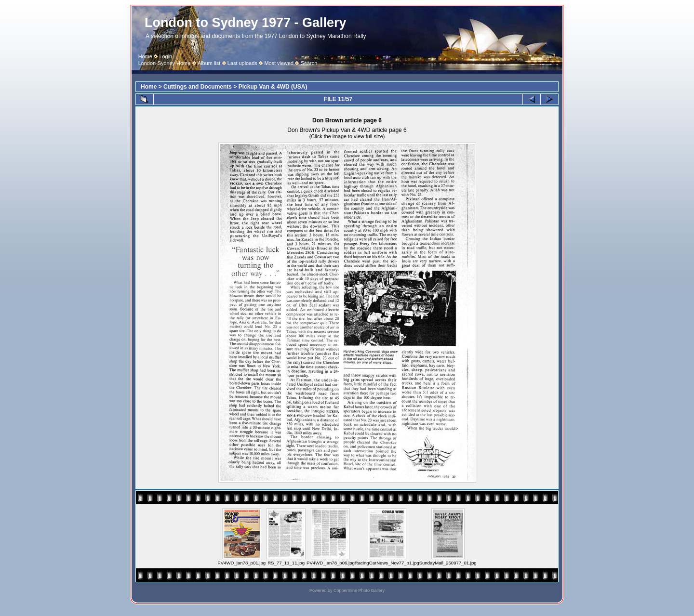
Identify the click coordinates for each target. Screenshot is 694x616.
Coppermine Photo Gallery (359, 590)
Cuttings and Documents (198, 87)
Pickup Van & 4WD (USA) (273, 87)
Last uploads (242, 63)
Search (309, 63)
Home (145, 56)
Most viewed (279, 63)
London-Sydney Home (165, 63)
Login (166, 56)
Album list (209, 63)
